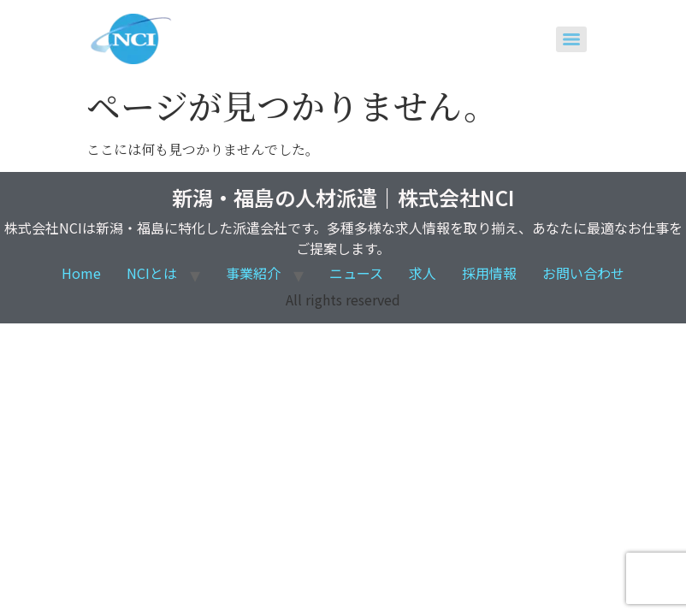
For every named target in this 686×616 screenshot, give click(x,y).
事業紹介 (253, 273)
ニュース (356, 273)
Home (81, 273)
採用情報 (489, 273)
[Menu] (571, 39)
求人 (423, 273)
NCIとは (152, 273)
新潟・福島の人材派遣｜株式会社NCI (343, 197)
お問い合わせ (583, 273)
